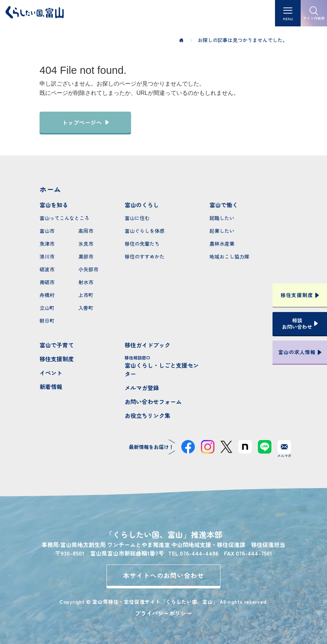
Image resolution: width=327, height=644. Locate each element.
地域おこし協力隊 (229, 256)
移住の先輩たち (142, 244)
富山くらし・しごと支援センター (164, 366)
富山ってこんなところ (64, 218)
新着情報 (51, 387)
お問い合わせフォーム (153, 402)
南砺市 (47, 282)
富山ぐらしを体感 (145, 231)
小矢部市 (88, 269)
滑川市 (47, 256)
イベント (51, 373)
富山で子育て (57, 345)
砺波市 (47, 269)
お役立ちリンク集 (147, 415)
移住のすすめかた (145, 256)
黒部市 (86, 256)
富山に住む (137, 218)
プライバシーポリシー (163, 613)
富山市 (47, 231)
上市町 (86, 295)
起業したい (222, 231)
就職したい (222, 218)
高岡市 (86, 231)
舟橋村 (47, 295)
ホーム (50, 189)
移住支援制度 (57, 359)
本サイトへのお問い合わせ (164, 575)
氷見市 (86, 244)
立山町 (47, 308)
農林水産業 (222, 244)
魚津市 (47, 244)
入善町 (86, 308)
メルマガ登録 (142, 388)
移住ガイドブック (147, 345)
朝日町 (47, 321)
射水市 (86, 282)
